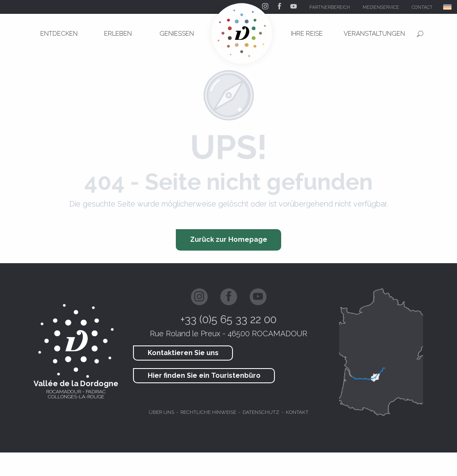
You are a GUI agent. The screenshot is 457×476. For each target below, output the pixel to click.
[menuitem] (59, 34)
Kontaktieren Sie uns (183, 353)
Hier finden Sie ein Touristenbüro (204, 375)
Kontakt (297, 412)
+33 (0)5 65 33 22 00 (228, 319)
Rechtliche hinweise (208, 412)
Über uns (161, 412)
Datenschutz (261, 412)
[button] (448, 7)
